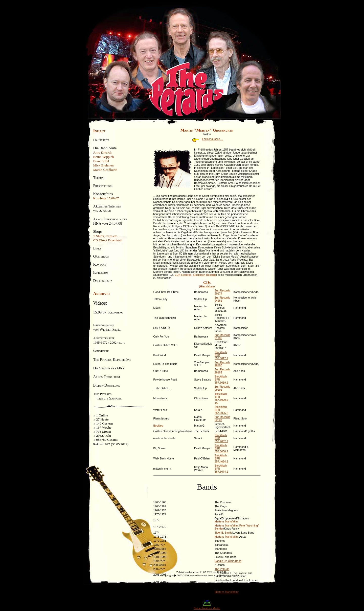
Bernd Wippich (104, 157)
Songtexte (101, 351)
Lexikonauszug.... (207, 139)
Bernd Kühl (101, 161)
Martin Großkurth (105, 170)
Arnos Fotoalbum (107, 377)
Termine (99, 178)
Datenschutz (103, 281)
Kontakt (100, 264)
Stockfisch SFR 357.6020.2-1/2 (222, 398)
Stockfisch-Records (204, 275)
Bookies (158, 426)
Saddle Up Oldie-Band (228, 561)
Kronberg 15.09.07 (106, 198)
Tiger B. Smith (223, 533)
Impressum (101, 272)
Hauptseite (101, 140)
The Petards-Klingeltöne (112, 360)
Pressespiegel (103, 186)
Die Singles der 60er (109, 368)
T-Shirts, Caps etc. (106, 236)
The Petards (222, 569)
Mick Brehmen (104, 165)
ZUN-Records (183, 275)
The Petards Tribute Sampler (107, 396)
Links (97, 248)
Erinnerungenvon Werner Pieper (107, 327)
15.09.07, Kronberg (108, 312)
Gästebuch (101, 256)
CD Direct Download (108, 240)
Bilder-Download (107, 385)
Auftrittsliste (109, 340)
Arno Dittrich (103, 152)
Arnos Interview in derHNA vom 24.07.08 (110, 221)
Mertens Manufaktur (227, 521)
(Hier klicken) (207, 284)
